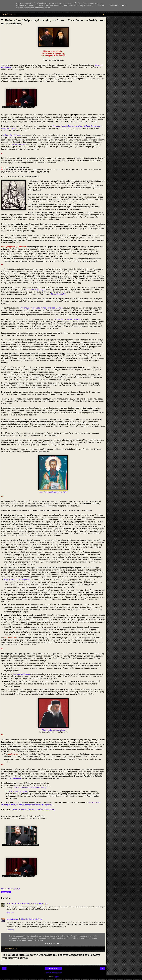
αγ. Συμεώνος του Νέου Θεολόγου (67, 319)
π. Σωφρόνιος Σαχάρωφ (13, 135)
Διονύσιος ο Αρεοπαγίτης (36, 290)
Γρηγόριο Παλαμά (18, 144)
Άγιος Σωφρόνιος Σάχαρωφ (24, 809)
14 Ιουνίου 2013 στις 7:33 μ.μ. (37, 904)
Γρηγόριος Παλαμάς (9, 128)
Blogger (56, 977)
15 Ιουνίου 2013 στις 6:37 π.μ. (32, 919)
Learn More (114, 5)
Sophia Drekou (12, 919)
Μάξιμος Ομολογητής (92, 126)
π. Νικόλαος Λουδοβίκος (45, 809)
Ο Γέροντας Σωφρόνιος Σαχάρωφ (53, 730)
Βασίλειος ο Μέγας (75, 126)
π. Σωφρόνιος (15, 778)
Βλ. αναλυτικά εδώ (58, 294)
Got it (124, 5)
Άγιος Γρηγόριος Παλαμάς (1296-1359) (53, 492)
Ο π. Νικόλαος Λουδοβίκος (17, 792)
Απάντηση (10, 912)
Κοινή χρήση (6, 892)
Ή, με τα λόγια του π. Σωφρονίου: (17, 580)
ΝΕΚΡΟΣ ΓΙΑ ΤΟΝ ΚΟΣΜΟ (16, 904)
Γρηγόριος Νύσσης (60, 126)
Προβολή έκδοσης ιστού (53, 973)
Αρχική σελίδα (53, 968)
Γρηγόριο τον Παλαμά (22, 674)
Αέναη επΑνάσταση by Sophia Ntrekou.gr (30, 788)
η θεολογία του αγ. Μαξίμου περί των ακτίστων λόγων (42, 308)
